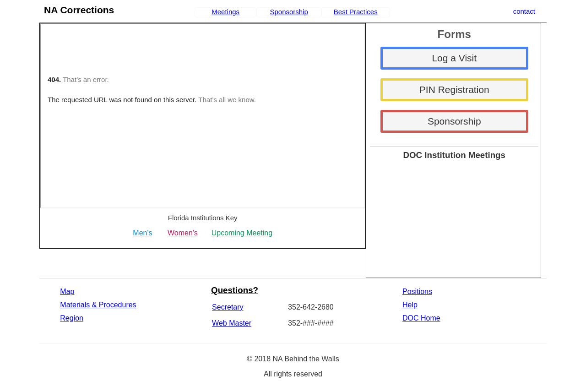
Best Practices (356, 12)
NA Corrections (79, 10)
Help (410, 305)
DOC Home (421, 318)
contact (524, 11)
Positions (417, 291)
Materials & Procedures (98, 305)
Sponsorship (289, 12)
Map (67, 291)
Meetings (225, 12)
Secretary (228, 307)
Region (72, 318)
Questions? (235, 290)
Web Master (232, 323)
